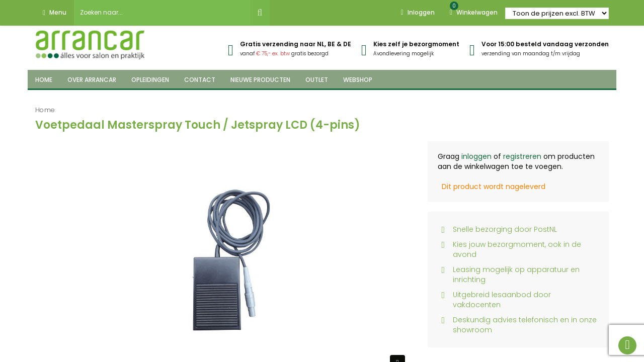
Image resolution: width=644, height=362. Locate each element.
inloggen (476, 156)
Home (45, 110)
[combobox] (162, 13)
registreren (522, 156)
